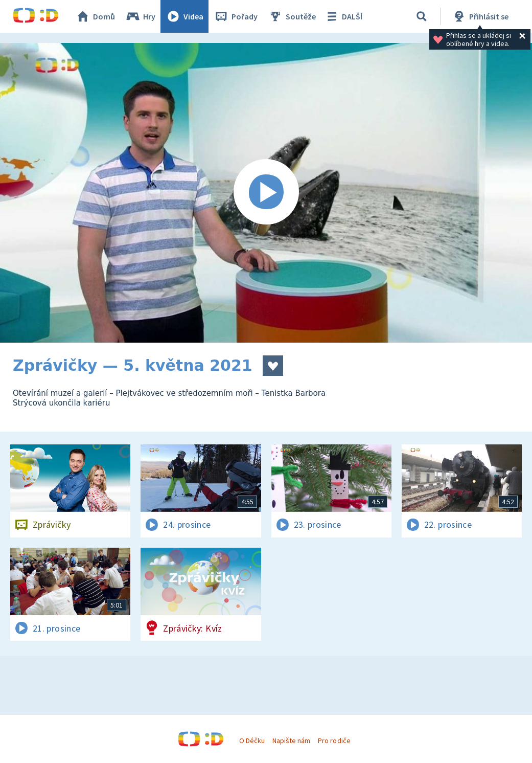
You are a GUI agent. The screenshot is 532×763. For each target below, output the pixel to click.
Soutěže (292, 16)
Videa (184, 16)
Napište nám (291, 740)
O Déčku (252, 740)
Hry (140, 16)
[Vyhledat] (422, 16)
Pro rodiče (334, 740)
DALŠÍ (343, 16)
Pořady (236, 16)
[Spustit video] (266, 193)
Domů (95, 16)
